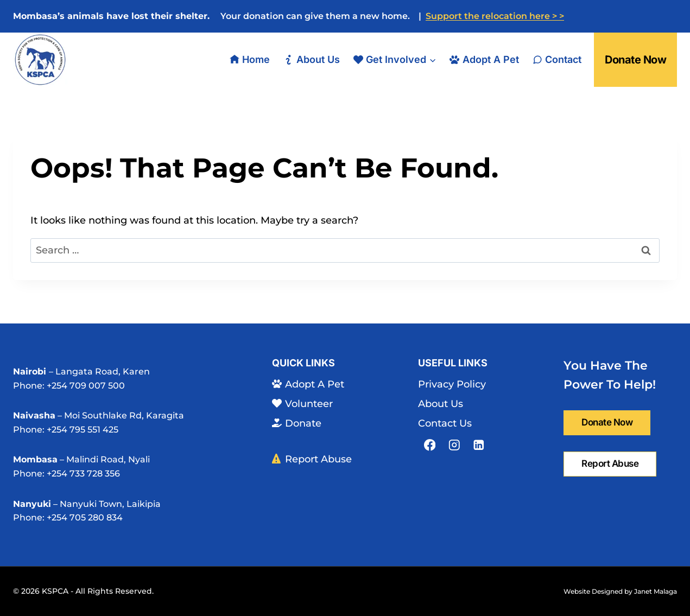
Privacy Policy (452, 384)
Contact (557, 59)
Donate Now (635, 60)
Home (250, 59)
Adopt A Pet (484, 59)
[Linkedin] (479, 445)
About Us (311, 59)
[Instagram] (454, 445)
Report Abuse (312, 459)
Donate (296, 423)
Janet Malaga (656, 591)
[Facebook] (430, 445)
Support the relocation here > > (495, 16)
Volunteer (302, 404)
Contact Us (445, 423)
